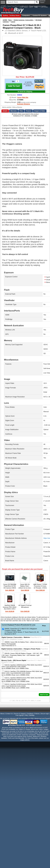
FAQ (26, 715)
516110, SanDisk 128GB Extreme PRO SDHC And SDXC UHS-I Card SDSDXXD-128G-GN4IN (22, 667)
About (2, 714)
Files (21, 111)
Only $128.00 (10, 611)
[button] (44, 695)
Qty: (13, 81)
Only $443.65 (25, 611)
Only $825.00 (10, 590)
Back (10, 20)
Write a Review (17, 107)
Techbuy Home (11, 15)
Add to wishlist (7, 107)
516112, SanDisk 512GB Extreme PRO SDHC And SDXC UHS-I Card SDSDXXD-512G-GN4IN (22, 686)
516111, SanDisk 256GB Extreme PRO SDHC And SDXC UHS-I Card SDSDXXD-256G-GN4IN (22, 680)
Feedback (30, 714)
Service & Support (20, 714)
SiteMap (32, 715)
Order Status (24, 7)
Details (5, 111)
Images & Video (40, 111)
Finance (29, 111)
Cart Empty (44, 7)
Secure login (45, 714)
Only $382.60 (40, 590)
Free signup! (20, 715)
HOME (5, 20)
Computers (26, 15)
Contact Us (9, 714)
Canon (13, 22)
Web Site (25, 97)
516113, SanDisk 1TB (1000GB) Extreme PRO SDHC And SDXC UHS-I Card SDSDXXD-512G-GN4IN (22, 673)
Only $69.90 (25, 590)
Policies (37, 714)
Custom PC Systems (40, 15)
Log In (31, 7)
